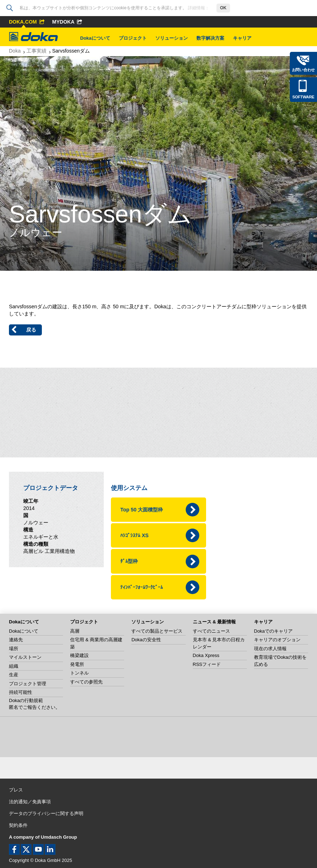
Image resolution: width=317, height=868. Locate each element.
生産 (14, 675)
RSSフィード (207, 664)
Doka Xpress (206, 655)
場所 (14, 649)
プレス (16, 790)
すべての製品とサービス (157, 631)
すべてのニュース (211, 631)
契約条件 (18, 825)
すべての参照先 (86, 682)
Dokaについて (95, 38)
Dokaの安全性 (146, 640)
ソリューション (172, 38)
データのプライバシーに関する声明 (46, 813)
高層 (75, 631)
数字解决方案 (210, 38)
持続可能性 (21, 692)
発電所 (77, 664)
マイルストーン (25, 657)
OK (223, 8)
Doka (15, 51)
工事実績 (36, 51)
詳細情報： (199, 8)
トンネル (79, 673)
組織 (14, 666)
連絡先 (16, 640)
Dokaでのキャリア (273, 631)
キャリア (242, 38)
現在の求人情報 (270, 649)
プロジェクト (133, 38)
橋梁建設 (79, 655)
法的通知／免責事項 (30, 802)
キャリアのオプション (277, 640)
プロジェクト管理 (28, 684)
